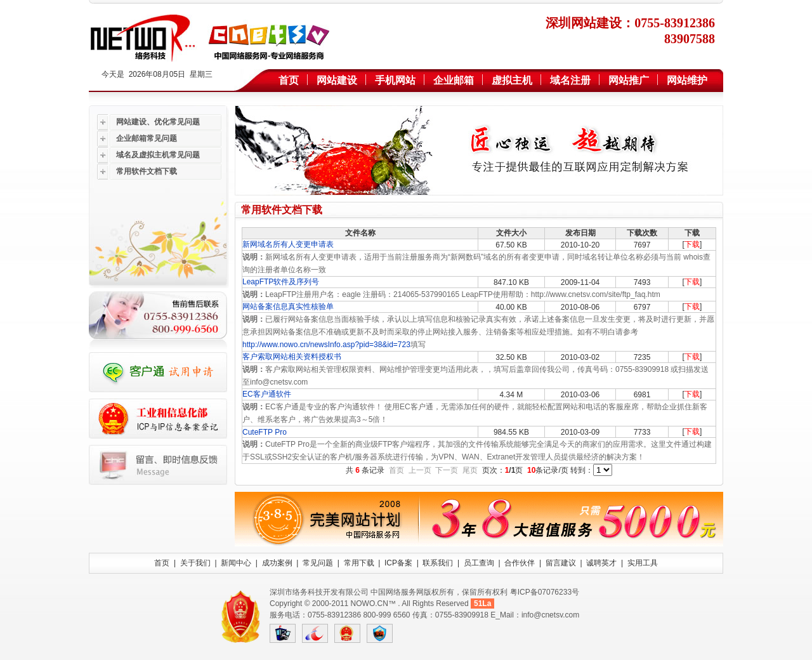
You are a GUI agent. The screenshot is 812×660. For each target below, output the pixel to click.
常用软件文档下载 (147, 171)
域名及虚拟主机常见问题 (158, 155)
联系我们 (438, 563)
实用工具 (643, 563)
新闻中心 (236, 563)
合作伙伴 (520, 563)
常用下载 (359, 563)
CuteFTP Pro (265, 432)
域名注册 (570, 80)
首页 (289, 80)
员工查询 (479, 563)
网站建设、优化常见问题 (158, 122)
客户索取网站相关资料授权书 (292, 357)
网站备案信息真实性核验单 (288, 307)
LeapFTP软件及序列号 (281, 282)
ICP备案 (398, 563)
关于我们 (195, 563)
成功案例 (277, 563)
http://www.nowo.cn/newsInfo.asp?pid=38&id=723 (326, 345)
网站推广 (629, 80)
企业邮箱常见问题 (147, 138)
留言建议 (561, 563)
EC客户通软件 (267, 394)
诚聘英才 (601, 563)
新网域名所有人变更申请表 (288, 244)
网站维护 (687, 80)
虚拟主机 (512, 80)
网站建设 (337, 80)
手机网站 (395, 80)
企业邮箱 (454, 80)
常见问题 (318, 563)
